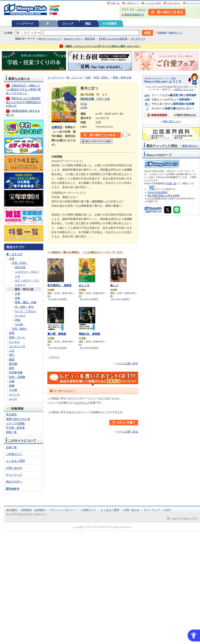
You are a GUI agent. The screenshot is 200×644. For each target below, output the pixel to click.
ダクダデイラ (138, 39)
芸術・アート (17, 337)
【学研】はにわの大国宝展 (113, 39)
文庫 (12, 381)
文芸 (12, 259)
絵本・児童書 (17, 377)
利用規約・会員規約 (33, 510)
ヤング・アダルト (26, 311)
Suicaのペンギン (73, 39)
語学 (12, 368)
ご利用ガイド (132, 3)
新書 (12, 386)
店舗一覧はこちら (172, 121)
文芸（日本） (20, 263)
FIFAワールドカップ (49, 39)
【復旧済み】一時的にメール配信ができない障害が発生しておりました (23, 89)
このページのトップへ (184, 519)
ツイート (54, 357)
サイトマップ (193, 3)
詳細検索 (162, 33)
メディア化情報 (15, 423)
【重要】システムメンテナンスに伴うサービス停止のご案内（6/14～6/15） (102, 46)
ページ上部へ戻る (127, 363)
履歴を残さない (190, 146)
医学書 (13, 364)
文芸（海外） (20, 329)
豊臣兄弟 (90, 39)
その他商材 (109, 24)
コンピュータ (17, 346)
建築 (12, 359)
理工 (12, 355)
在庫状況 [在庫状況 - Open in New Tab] (57, 127)
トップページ (25, 24)
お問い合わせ (174, 3)
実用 (12, 333)
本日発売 (11, 415)
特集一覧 (11, 432)
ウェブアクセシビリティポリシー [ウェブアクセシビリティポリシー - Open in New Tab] (26, 514)
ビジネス (14, 342)
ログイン (141, 10)
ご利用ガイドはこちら (184, 89)
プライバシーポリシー (63, 510)
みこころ (84, 285)
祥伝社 (84, 104)
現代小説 (20, 267)
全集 (18, 298)
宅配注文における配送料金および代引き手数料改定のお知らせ (23, 102)
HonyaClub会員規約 (158, 192)
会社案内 (12, 510)
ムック (13, 399)
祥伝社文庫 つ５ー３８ (95, 99)
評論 (18, 320)
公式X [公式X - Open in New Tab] (167, 510)
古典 (18, 294)
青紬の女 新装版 (89, 334)
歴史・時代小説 (24, 289)
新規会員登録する (134, 15)
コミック (68, 24)
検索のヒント (175, 33)
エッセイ (20, 316)
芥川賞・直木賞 (15, 428)
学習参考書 (16, 372)
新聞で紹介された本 (18, 419)
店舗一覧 (115, 3)
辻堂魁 (84, 107)
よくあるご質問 (153, 3)
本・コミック (14, 254)
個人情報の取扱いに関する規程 (164, 195)
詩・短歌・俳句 (24, 307)
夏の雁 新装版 (57, 334)
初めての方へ (14, 482)
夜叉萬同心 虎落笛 (59, 285)
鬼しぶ (114, 285)
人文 (12, 351)
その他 (19, 324)
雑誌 (88, 24)
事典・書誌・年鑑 (26, 302)
